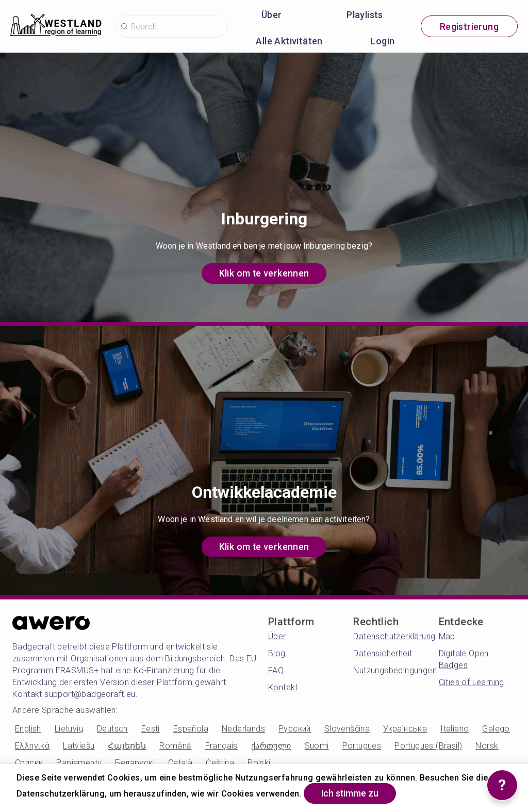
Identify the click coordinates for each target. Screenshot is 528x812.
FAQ (276, 670)
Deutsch (112, 729)
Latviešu (79, 746)
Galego (496, 729)
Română (175, 746)
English (28, 729)
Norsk (487, 746)
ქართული (271, 746)
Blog (277, 653)
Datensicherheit (383, 653)
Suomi (317, 746)
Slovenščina (347, 729)
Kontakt (283, 687)
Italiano (455, 729)
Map (447, 636)
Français (221, 746)
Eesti (151, 729)
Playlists (365, 15)
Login (382, 41)
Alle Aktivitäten (289, 41)
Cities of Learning (472, 682)
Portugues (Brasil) (428, 746)
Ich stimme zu (352, 793)
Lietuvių (69, 729)
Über (272, 15)
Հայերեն (127, 746)
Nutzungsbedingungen (395, 670)
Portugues (362, 746)
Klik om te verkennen (264, 273)
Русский (295, 729)
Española (191, 729)
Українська (405, 729)
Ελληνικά (32, 746)
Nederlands (243, 729)
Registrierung (469, 27)
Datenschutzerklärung (394, 636)
